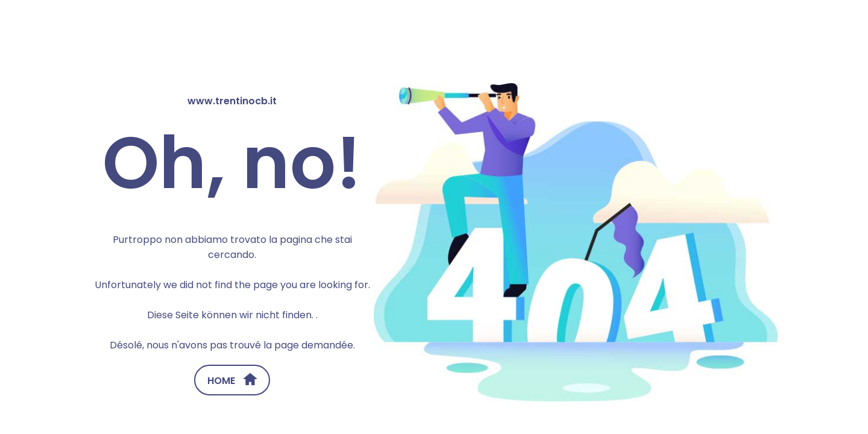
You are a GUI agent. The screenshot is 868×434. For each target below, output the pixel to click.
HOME (232, 380)
